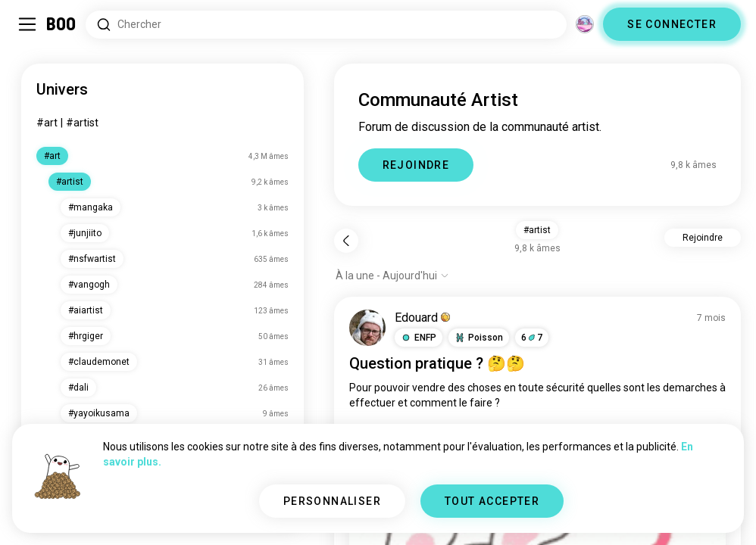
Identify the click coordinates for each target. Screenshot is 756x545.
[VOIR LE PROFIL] (367, 328)
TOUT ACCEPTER (492, 501)
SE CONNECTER (672, 24)
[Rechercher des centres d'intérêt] (326, 25)
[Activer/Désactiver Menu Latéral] (27, 24)
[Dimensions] (585, 24)
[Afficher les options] (392, 276)
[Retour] (346, 241)
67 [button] (532, 338)
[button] (419, 338)
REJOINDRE (416, 165)
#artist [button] (537, 230)
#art (47, 123)
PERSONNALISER (332, 501)
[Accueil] (62, 24)
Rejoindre (703, 238)
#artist (82, 123)
